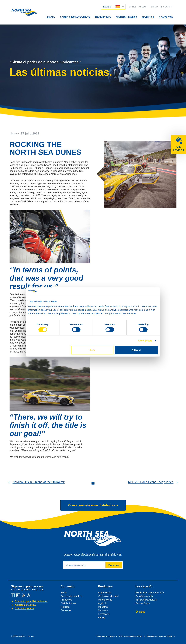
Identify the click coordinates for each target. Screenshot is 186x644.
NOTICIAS (148, 17)
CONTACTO (166, 17)
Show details (145, 341)
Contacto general (25, 609)
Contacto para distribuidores (31, 601)
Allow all (136, 350)
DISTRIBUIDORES (126, 17)
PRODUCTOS (103, 17)
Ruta (142, 612)
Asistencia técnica (25, 605)
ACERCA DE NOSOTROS (75, 17)
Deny (93, 350)
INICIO (51, 17)
